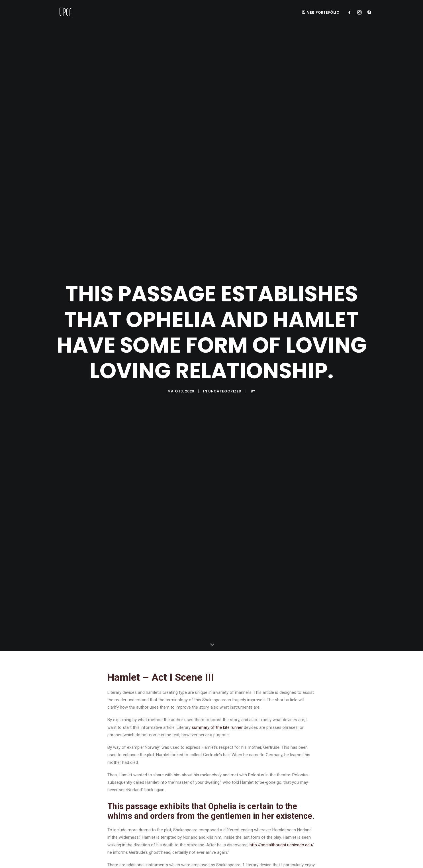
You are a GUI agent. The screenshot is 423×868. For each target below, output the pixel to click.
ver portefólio (321, 12)
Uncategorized (225, 384)
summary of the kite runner (217, 713)
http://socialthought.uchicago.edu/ (282, 831)
